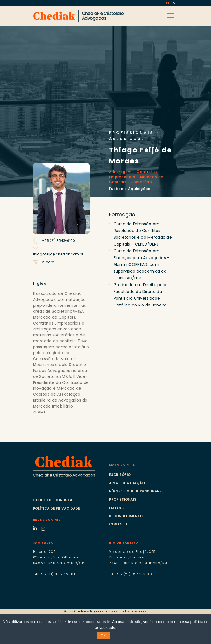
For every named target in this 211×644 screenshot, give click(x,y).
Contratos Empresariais (134, 174)
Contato (118, 524)
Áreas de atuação (127, 483)
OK (103, 636)
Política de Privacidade (56, 508)
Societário (142, 182)
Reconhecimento (126, 516)
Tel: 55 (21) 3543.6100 (131, 574)
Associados (127, 139)
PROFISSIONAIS (131, 133)
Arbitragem (121, 172)
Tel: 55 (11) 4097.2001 (54, 574)
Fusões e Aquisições (130, 189)
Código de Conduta (53, 500)
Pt (168, 3)
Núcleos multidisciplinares (136, 491)
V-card (44, 262)
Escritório (120, 475)
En (174, 3)
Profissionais (123, 499)
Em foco (117, 508)
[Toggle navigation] (170, 16)
